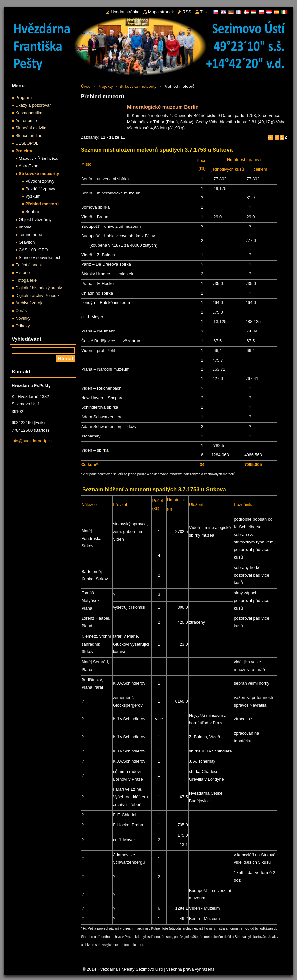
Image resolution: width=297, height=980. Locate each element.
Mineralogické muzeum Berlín (163, 107)
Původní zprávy (40, 181)
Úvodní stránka (125, 12)
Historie (23, 273)
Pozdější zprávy (40, 189)
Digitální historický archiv (39, 288)
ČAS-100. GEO (33, 250)
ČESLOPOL (27, 143)
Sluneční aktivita (31, 128)
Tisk (204, 12)
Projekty (105, 86)
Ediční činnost (29, 265)
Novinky (23, 318)
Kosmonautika (29, 113)
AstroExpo (29, 166)
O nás (21, 311)
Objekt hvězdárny (35, 219)
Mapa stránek (161, 12)
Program (24, 98)
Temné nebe (30, 235)
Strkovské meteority (138, 86)
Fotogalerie (26, 280)
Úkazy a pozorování (34, 105)
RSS (187, 12)
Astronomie (26, 120)
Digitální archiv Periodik (38, 295)
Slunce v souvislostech (40, 257)
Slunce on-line (29, 136)
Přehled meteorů (42, 204)
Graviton (27, 242)
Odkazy (23, 326)
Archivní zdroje (30, 303)
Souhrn (32, 211)
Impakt (25, 227)
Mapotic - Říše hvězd (39, 158)
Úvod (86, 86)
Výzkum (33, 196)
